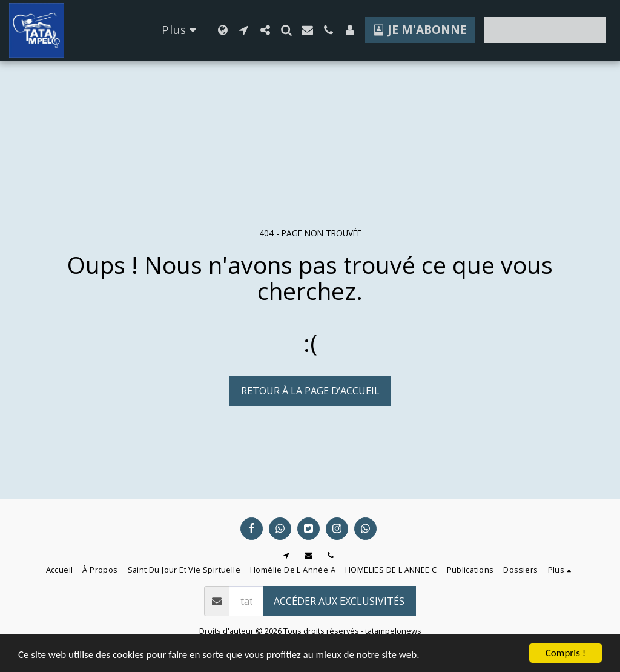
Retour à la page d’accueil (310, 391)
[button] (244, 30)
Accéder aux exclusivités (339, 601)
